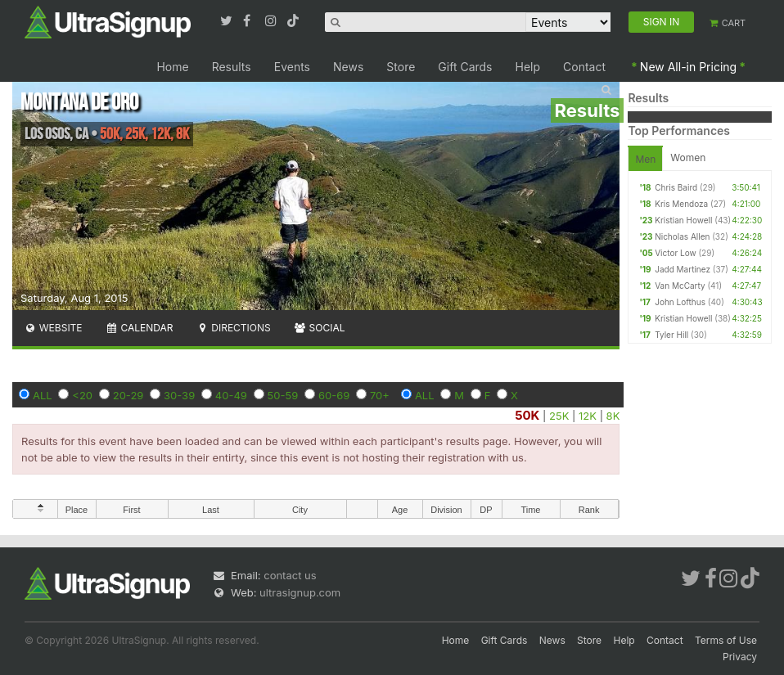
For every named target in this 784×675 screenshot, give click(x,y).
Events (292, 67)
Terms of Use (726, 640)
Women (688, 157)
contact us (290, 575)
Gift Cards (465, 67)
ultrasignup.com (300, 592)
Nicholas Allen (682, 236)
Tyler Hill (671, 335)
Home (172, 67)
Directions (233, 328)
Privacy (740, 657)
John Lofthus (680, 302)
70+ (380, 395)
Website (53, 328)
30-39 (179, 395)
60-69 (334, 395)
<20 (82, 395)
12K (588, 416)
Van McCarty (680, 286)
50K (527, 415)
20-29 (128, 395)
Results (232, 67)
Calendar (140, 328)
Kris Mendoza (681, 204)
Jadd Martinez (683, 269)
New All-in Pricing (688, 67)
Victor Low (675, 253)
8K (613, 416)
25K (559, 416)
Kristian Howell (683, 220)
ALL (43, 395)
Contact (584, 67)
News (348, 67)
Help (528, 67)
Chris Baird (676, 187)
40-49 (231, 395)
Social (320, 328)
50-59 (283, 395)
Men (645, 159)
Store (401, 67)
